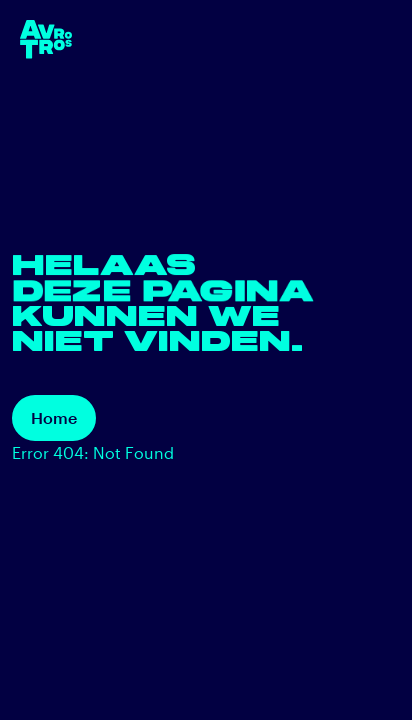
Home (54, 417)
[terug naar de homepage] (46, 39)
